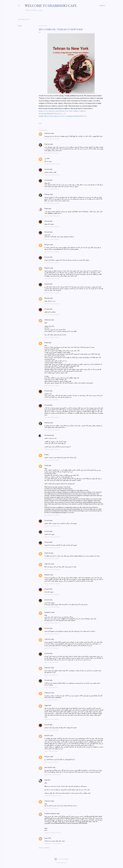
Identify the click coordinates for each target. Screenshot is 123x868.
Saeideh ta (48, 612)
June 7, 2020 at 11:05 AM (51, 762)
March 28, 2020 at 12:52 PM (52, 430)
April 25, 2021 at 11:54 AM (51, 808)
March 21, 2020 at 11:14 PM (52, 153)
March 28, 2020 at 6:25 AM (52, 400)
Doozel (47, 169)
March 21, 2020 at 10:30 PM (52, 139)
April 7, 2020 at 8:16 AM (51, 675)
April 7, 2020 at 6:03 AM (51, 662)
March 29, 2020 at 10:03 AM (52, 537)
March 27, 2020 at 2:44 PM (52, 337)
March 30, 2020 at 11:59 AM (52, 623)
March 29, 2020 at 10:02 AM (52, 526)
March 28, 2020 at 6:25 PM (52, 515)
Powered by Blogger (62, 859)
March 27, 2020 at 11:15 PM (52, 385)
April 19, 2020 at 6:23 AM (51, 730)
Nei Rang (48, 435)
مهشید (46, 705)
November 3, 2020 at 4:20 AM (53, 775)
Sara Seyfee (48, 767)
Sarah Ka (47, 553)
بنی (45, 158)
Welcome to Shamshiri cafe (51, 6)
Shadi (46, 343)
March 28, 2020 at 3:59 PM (52, 460)
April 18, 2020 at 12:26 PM (51, 719)
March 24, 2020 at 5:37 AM (52, 227)
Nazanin (47, 245)
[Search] (102, 6)
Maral (46, 209)
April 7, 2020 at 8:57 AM (51, 687)
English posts (30, 10)
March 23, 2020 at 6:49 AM (52, 175)
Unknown (48, 133)
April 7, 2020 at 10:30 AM (51, 700)
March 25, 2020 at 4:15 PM (52, 263)
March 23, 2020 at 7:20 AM (52, 203)
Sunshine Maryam (50, 814)
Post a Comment (44, 848)
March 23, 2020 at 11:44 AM (52, 216)
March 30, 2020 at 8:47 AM (52, 607)
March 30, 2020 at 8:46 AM (52, 595)
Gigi (46, 780)
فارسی (39, 10)
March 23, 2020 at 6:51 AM (52, 189)
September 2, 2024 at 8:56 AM (53, 844)
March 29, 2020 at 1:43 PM (52, 559)
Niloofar (47, 298)
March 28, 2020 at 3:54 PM (52, 449)
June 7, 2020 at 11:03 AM (51, 751)
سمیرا (46, 838)
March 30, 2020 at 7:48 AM (52, 584)
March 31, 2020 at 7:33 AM (52, 634)
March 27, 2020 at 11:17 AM (52, 315)
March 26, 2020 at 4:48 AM (52, 293)
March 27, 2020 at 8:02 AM (52, 304)
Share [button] (20, 26)
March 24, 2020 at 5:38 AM (52, 239)
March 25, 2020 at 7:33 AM (52, 252)
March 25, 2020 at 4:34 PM (52, 279)
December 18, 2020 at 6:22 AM (53, 796)
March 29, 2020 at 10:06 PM (52, 569)
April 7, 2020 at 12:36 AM (51, 648)
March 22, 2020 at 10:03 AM (52, 164)
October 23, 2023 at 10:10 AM (52, 833)
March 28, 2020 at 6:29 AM (52, 417)
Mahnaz (47, 144)
